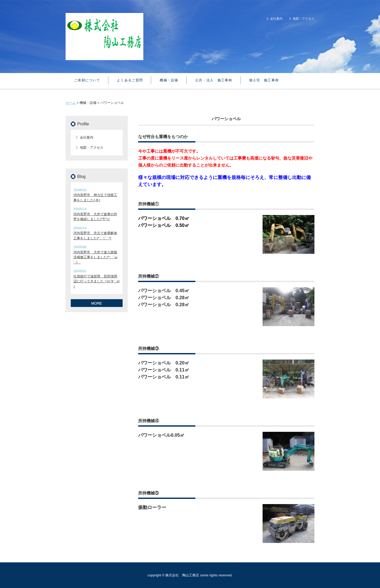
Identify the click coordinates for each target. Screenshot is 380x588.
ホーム (71, 103)
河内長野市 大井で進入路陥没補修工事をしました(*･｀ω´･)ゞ (95, 257)
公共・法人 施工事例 (214, 80)
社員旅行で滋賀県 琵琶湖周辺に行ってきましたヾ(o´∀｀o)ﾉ (96, 281)
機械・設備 (169, 80)
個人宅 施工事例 (264, 80)
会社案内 (276, 19)
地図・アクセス (304, 19)
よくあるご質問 (130, 80)
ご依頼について (87, 80)
